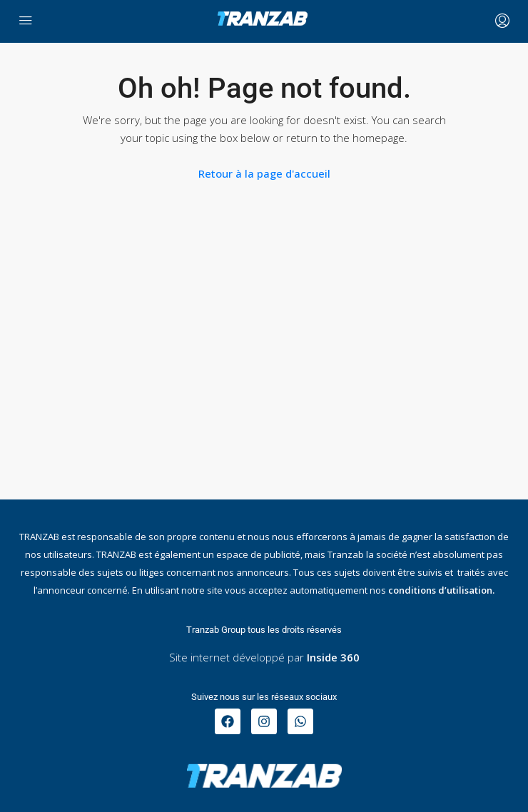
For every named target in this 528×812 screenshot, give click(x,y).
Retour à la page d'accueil (264, 173)
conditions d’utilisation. (441, 590)
